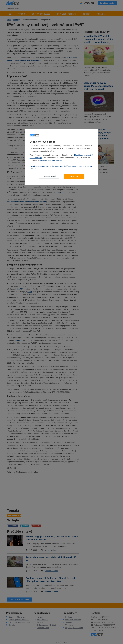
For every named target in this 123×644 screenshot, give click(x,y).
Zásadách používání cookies (51, 161)
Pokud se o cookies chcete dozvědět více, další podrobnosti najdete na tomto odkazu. (61, 167)
